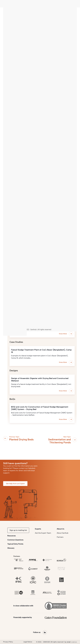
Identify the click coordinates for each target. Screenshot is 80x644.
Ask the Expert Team (43, 533)
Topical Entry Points (15, 544)
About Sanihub (63, 533)
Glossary (11, 548)
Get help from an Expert (15, 484)
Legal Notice (28, 642)
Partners (60, 537)
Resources (12, 536)
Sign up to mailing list (18, 530)
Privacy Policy (8, 642)
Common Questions (15, 540)
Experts (38, 529)
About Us (61, 529)
